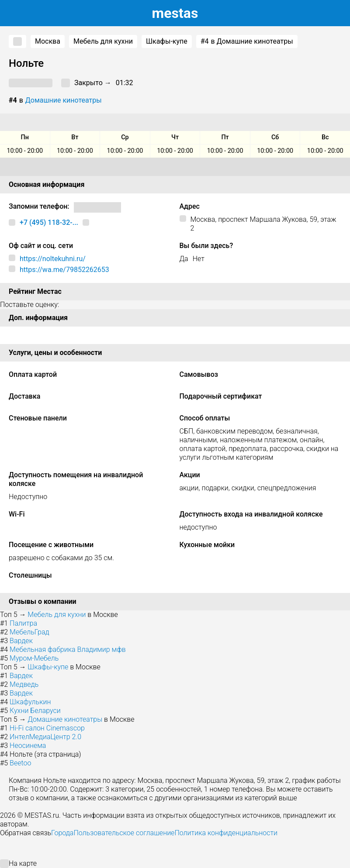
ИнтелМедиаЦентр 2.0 (45, 737)
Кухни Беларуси (35, 711)
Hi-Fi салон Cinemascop (47, 728)
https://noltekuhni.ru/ (53, 259)
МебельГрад (29, 632)
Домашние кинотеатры (64, 100)
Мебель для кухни (103, 41)
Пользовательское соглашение (124, 833)
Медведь (24, 684)
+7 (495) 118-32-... (49, 222)
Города (62, 833)
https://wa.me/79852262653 (64, 270)
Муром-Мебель (34, 658)
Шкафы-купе (167, 41)
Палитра (23, 623)
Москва (48, 41)
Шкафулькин (30, 702)
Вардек (21, 641)
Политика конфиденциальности (226, 833)
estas (175, 13)
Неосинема (28, 746)
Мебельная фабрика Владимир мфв (68, 649)
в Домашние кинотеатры (247, 41)
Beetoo (20, 763)
